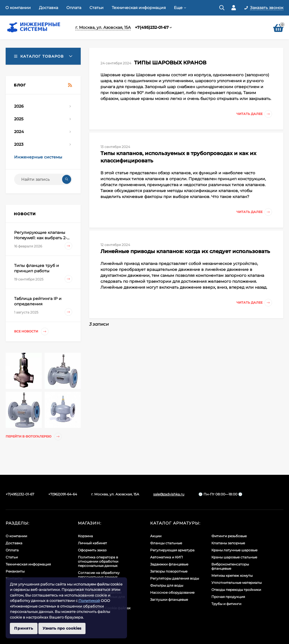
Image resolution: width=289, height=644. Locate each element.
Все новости (31, 331)
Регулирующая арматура (172, 550)
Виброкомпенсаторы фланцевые (230, 566)
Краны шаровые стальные (234, 557)
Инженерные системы (38, 157)
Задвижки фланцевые (169, 564)
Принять (24, 628)
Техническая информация (139, 8)
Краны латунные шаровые (234, 550)
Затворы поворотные (169, 571)
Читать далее (254, 114)
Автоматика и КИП (167, 557)
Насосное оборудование (172, 592)
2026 (19, 106)
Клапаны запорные (228, 543)
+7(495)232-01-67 (152, 27)
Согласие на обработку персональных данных (99, 575)
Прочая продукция (228, 597)
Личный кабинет (92, 543)
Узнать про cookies (62, 628)
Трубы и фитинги (226, 604)
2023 (19, 144)
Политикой (89, 601)
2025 (19, 119)
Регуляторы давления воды (175, 578)
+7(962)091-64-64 (63, 494)
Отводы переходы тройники (236, 590)
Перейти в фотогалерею (34, 437)
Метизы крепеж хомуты (232, 576)
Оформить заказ (92, 550)
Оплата (74, 8)
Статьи (97, 8)
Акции (156, 536)
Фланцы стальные (166, 543)
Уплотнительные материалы (237, 583)
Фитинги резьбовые (229, 536)
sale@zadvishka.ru (169, 494)
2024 (19, 132)
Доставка (49, 8)
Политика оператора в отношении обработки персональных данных (98, 561)
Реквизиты (15, 571)
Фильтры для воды (167, 585)
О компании (18, 8)
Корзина (85, 536)
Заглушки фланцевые (169, 600)
